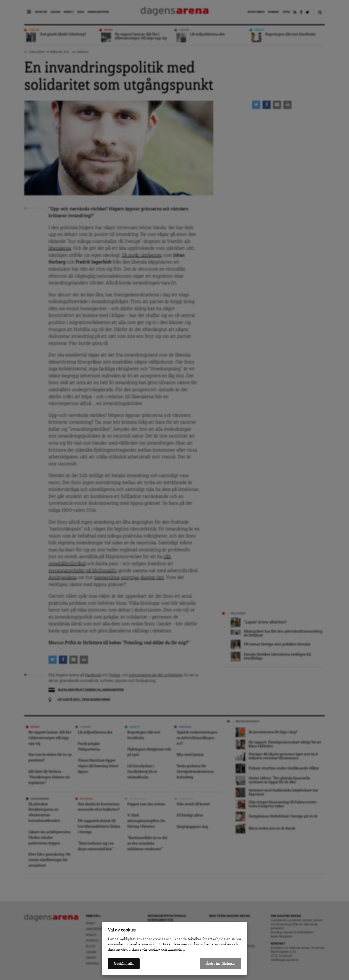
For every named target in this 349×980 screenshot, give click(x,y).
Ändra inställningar (221, 964)
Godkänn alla (124, 964)
